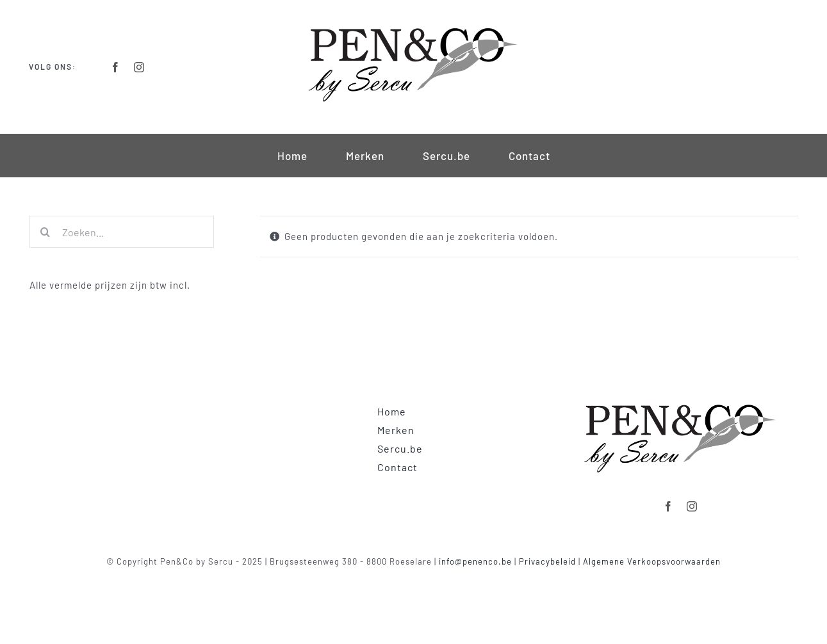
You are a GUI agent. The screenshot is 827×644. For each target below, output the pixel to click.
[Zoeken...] (122, 232)
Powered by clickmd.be (413, 577)
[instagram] (139, 67)
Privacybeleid (547, 561)
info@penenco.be (475, 561)
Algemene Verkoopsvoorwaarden (652, 561)
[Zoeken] (45, 232)
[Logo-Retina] (413, 27)
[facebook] (116, 67)
